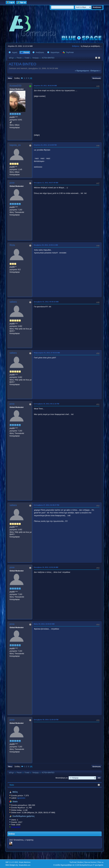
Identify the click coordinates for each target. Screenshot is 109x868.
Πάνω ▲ (101, 862)
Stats (12, 785)
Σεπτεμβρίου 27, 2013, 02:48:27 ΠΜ (46, 505)
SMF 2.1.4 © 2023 (12, 862)
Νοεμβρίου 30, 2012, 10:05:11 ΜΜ (46, 245)
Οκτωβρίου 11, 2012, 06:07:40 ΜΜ (46, 183)
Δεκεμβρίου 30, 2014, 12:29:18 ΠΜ (46, 720)
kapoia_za (15, 145)
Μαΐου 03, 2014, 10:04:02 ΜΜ (44, 624)
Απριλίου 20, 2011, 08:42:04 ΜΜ (45, 86)
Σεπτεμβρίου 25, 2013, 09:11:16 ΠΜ (46, 404)
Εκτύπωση (97, 78)
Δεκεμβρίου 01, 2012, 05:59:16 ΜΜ (46, 302)
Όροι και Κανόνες (90, 862)
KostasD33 (16, 827)
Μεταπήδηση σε (62, 778)
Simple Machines (25, 862)
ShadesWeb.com (25, 865)
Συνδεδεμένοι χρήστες (24, 816)
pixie (12, 183)
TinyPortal (73, 862)
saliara (13, 302)
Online (11, 834)
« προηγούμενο (82, 71)
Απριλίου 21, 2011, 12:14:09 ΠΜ (45, 145)
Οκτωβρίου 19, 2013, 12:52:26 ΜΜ (46, 567)
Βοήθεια (80, 862)
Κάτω (10, 78)
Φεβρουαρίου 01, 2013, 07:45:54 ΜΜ (47, 353)
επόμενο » (95, 71)
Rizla (12, 245)
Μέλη (15, 792)
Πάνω (10, 767)
